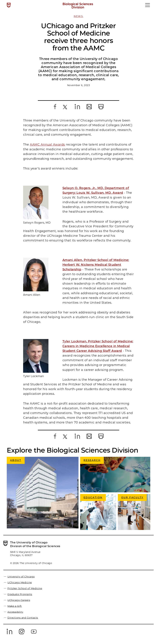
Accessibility (15, 612)
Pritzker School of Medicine (25, 588)
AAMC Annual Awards (47, 145)
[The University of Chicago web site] (9, 5)
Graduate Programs (20, 594)
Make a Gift (15, 606)
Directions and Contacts (23, 618)
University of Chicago (21, 577)
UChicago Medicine (20, 582)
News (78, 16)
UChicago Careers (19, 600)
